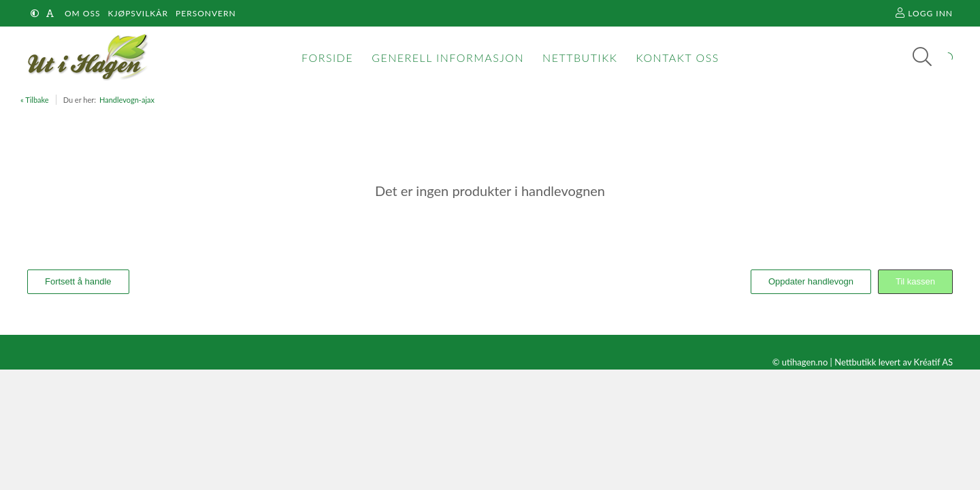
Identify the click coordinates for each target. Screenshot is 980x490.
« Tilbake (35, 100)
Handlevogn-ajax (127, 100)
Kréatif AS (933, 362)
